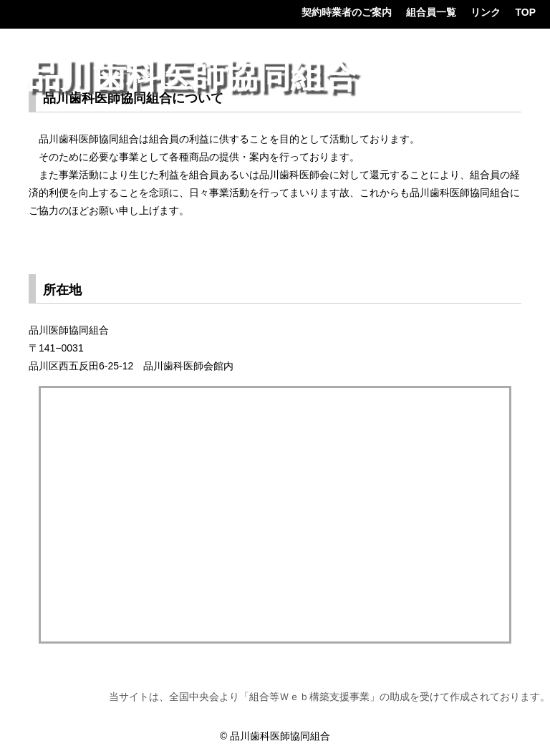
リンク (486, 12)
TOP (525, 12)
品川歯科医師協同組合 (192, 76)
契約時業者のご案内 (347, 12)
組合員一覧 (431, 12)
